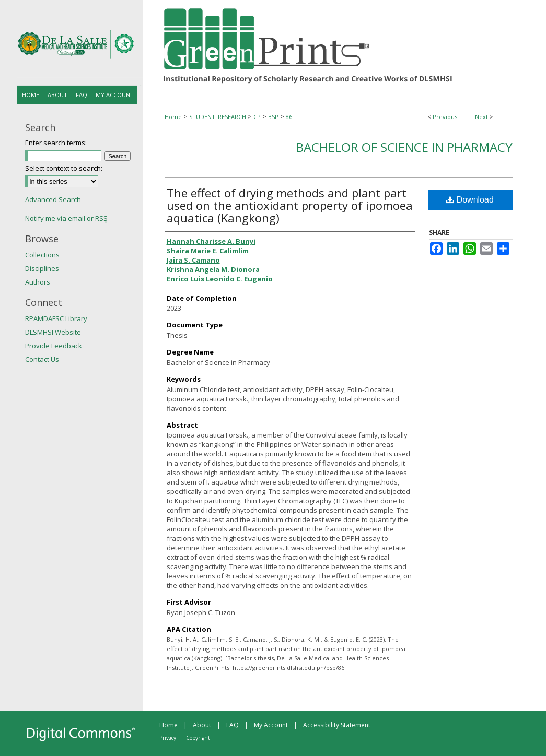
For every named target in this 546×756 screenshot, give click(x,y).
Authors (38, 282)
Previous (445, 117)
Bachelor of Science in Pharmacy (404, 147)
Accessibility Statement (337, 725)
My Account (271, 725)
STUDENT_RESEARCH (218, 117)
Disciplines (42, 268)
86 (289, 117)
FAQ (233, 725)
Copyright (198, 738)
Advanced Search (53, 199)
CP (257, 117)
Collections (42, 255)
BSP (273, 117)
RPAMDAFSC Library (56, 318)
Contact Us (42, 359)
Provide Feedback (54, 346)
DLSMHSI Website (53, 332)
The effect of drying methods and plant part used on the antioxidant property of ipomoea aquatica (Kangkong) (290, 205)
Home (173, 117)
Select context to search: (64, 168)
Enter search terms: (56, 143)
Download (470, 200)
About (202, 725)
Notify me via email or (66, 218)
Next (481, 117)
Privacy (168, 738)
